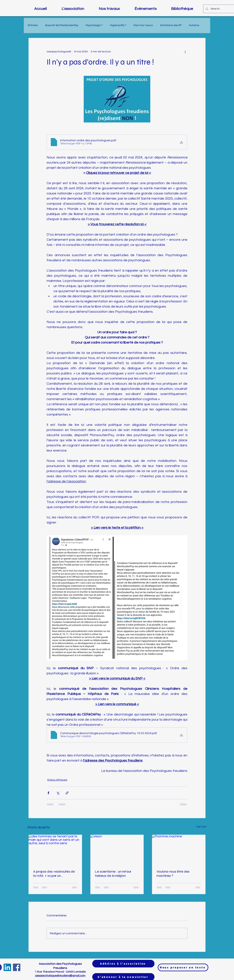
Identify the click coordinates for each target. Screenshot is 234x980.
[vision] (117, 850)
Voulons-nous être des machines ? (173, 874)
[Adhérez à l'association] (123, 964)
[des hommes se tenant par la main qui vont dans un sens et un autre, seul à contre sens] (55, 850)
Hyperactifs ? (118, 25)
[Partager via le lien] (67, 793)
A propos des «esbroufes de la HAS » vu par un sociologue (54, 874)
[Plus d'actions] (185, 52)
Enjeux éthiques (57, 780)
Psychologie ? (94, 25)
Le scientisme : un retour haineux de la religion (113, 874)
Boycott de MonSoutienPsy (62, 25)
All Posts (33, 25)
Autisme (194, 25)
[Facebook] (17, 967)
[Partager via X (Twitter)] (58, 793)
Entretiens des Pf (171, 25)
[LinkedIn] (7, 967)
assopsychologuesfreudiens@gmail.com (60, 976)
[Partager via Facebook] (48, 793)
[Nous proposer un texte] (183, 967)
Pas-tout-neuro (143, 25)
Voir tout (201, 827)
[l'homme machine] (179, 850)
